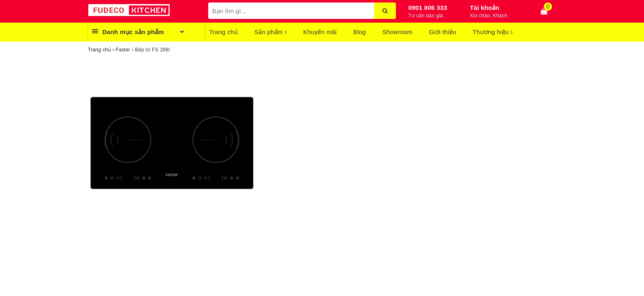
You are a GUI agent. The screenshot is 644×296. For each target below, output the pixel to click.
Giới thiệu (442, 32)
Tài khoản (485, 8)
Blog (360, 32)
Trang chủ (223, 32)
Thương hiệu (493, 32)
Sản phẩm (270, 32)
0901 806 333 (428, 8)
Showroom (398, 32)
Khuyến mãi (320, 32)
